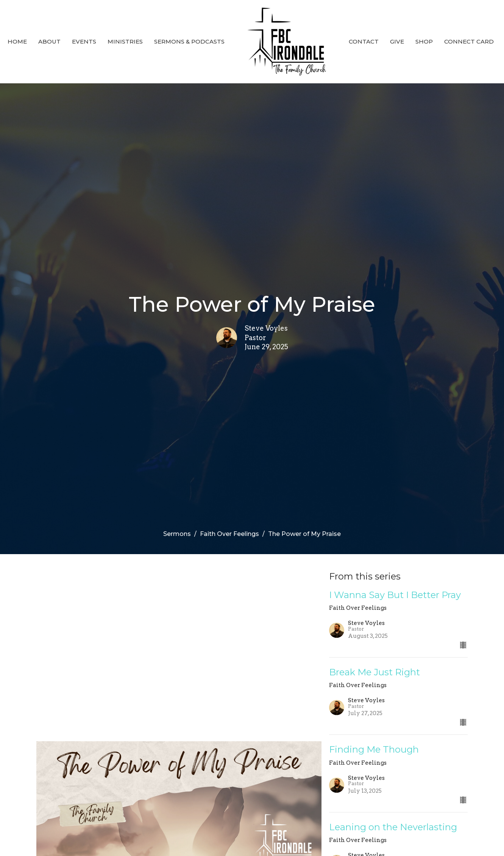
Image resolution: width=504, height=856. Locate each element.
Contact (364, 41)
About (49, 41)
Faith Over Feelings (229, 534)
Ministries (125, 41)
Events (84, 41)
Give (397, 41)
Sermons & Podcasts (189, 41)
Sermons (177, 534)
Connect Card (469, 41)
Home (17, 41)
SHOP (424, 41)
